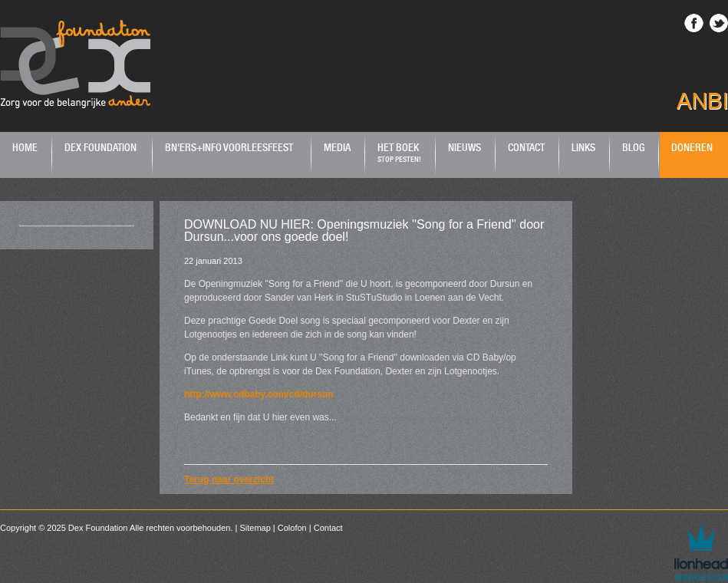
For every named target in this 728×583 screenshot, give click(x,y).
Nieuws (464, 147)
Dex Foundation (100, 147)
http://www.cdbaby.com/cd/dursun (259, 394)
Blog (634, 147)
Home (25, 147)
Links (583, 147)
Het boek (399, 152)
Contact (526, 147)
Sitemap (255, 528)
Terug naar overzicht (229, 479)
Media (337, 147)
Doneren (692, 147)
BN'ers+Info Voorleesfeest (229, 147)
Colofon (292, 528)
